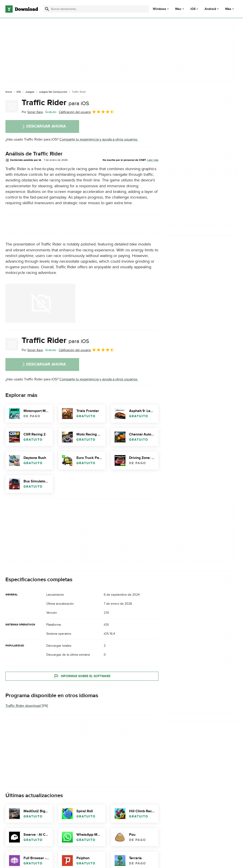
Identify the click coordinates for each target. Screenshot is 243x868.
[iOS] (19, 92)
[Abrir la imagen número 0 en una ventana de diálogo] (40, 303)
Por (32, 112)
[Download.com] (22, 9)
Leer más (153, 160)
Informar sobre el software (82, 676)
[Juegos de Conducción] (53, 92)
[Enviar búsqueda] (47, 9)
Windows (159, 9)
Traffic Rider (55, 103)
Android (210, 9)
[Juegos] (30, 92)
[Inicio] (9, 92)
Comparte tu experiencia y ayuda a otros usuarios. (99, 139)
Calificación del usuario (87, 112)
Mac (178, 9)
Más (230, 9)
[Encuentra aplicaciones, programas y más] (96, 9)
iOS (193, 9)
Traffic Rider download (23, 706)
